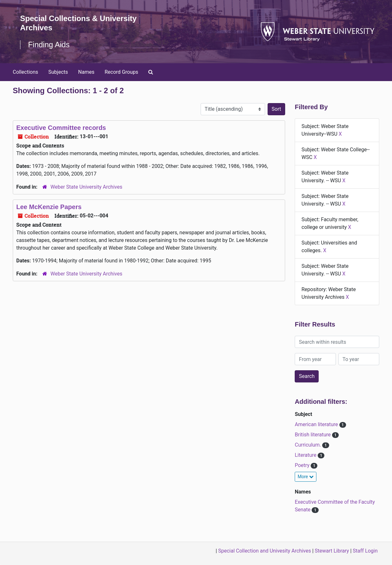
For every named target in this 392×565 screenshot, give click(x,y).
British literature (313, 435)
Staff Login (365, 551)
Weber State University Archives (86, 187)
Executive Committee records (61, 128)
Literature (306, 455)
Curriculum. (308, 445)
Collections (26, 72)
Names (86, 72)
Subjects (58, 72)
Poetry (303, 465)
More (306, 477)
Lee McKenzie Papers (49, 207)
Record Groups (121, 72)
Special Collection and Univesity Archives (265, 551)
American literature (317, 424)
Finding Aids (49, 45)
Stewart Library (332, 551)
